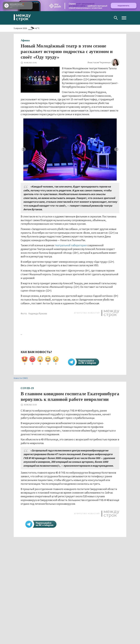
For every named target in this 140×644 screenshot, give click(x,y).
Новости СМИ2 (21, 378)
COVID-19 (27, 388)
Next (116, 149)
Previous (24, 149)
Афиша (25, 40)
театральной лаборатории (71, 245)
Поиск (116, 18)
